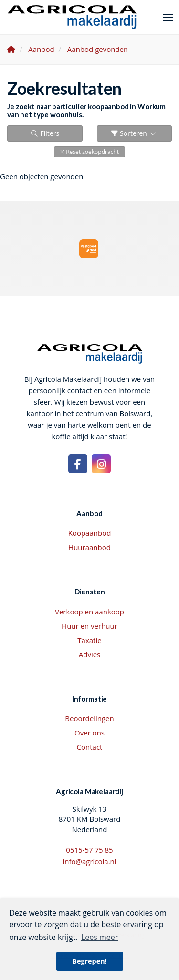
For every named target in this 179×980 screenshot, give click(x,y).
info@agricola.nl (89, 861)
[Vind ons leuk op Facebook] (78, 464)
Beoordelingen (89, 718)
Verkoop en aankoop (89, 612)
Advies (90, 654)
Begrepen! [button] (89, 961)
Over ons (89, 733)
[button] (89, 152)
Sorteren (134, 133)
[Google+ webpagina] (101, 464)
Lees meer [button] (100, 937)
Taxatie (89, 640)
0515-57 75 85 (89, 850)
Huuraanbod (89, 547)
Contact (90, 747)
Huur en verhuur (89, 626)
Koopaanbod (90, 533)
